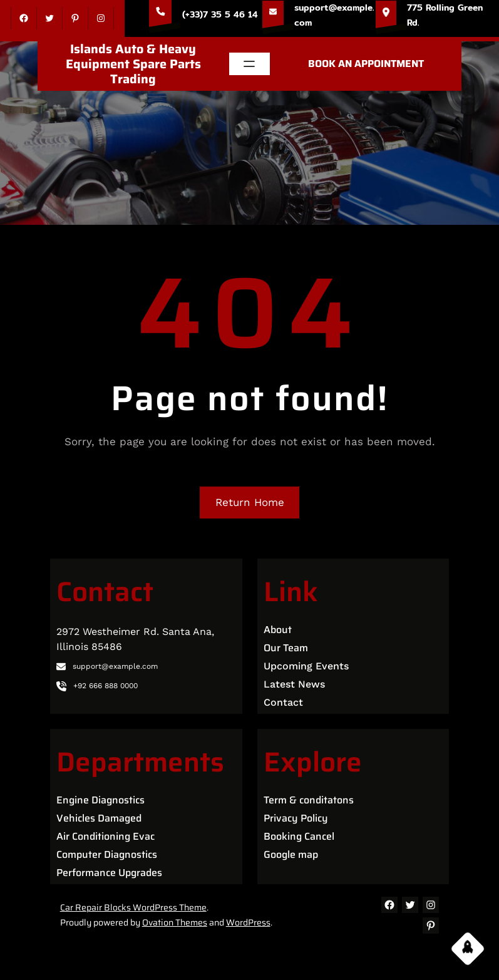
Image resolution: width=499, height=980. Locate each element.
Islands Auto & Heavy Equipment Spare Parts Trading (133, 64)
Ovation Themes (175, 922)
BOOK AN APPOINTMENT (366, 64)
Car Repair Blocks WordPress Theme (133, 907)
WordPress (248, 922)
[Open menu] (249, 64)
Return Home (250, 502)
